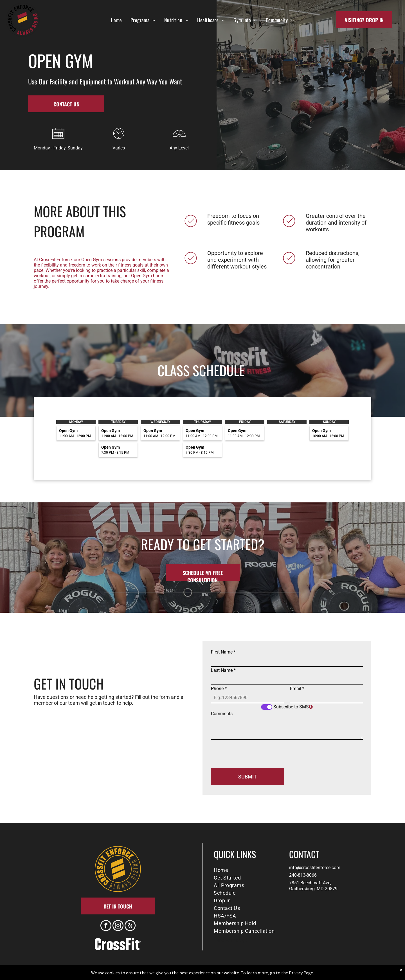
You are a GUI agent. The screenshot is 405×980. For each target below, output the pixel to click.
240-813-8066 (303, 875)
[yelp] (130, 926)
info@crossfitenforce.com (315, 868)
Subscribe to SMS (291, 707)
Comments (222, 714)
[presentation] (254, 751)
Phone (219, 689)
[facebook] (106, 926)
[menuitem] (116, 20)
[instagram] (118, 926)
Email (297, 689)
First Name (223, 652)
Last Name (223, 670)
